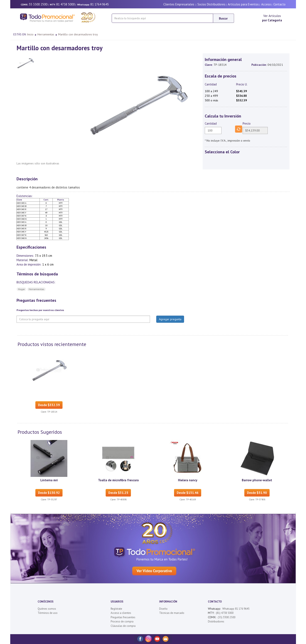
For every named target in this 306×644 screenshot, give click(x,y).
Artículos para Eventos (243, 4)
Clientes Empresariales (179, 4)
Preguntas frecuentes (123, 617)
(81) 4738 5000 (225, 613)
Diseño (163, 609)
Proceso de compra (122, 621)
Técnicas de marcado (172, 613)
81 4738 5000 (65, 4)
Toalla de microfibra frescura (118, 480)
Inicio (30, 34)
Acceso (266, 4)
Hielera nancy (188, 480)
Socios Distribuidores (211, 4)
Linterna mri (49, 480)
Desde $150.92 (49, 493)
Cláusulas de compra (123, 626)
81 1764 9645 (100, 4)
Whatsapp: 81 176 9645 (236, 609)
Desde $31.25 (118, 493)
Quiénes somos (47, 609)
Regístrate (116, 609)
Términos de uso (48, 613)
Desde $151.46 (188, 493)
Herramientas (46, 34)
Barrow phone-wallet (257, 480)
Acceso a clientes (121, 613)
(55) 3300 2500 (227, 617)
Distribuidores (216, 621)
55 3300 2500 (38, 4)
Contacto (279, 4)
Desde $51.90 (257, 493)
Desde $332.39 (49, 405)
